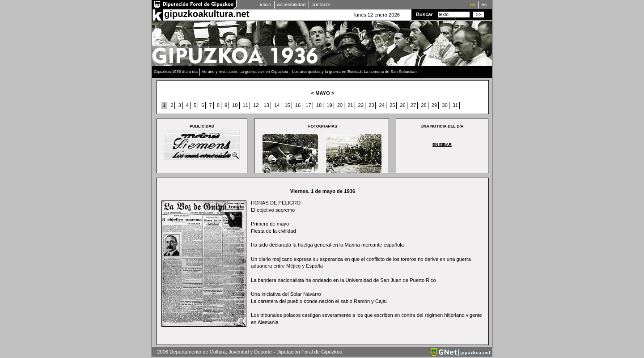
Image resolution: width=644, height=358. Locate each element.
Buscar (424, 14)
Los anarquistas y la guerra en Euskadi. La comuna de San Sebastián (354, 72)
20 (340, 105)
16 (298, 105)
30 (445, 105)
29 (434, 105)
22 (361, 105)
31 (455, 105)
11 (246, 105)
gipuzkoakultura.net (207, 14)
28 (424, 105)
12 (256, 105)
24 (381, 105)
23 (371, 105)
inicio (266, 4)
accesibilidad (292, 4)
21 (350, 105)
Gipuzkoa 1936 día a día (176, 72)
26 (402, 105)
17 (308, 105)
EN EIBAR (442, 145)
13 (266, 105)
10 (235, 105)
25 (392, 105)
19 (329, 105)
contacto (321, 4)
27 (413, 105)
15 (287, 105)
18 (319, 105)
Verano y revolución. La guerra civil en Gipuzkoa (245, 72)
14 (277, 105)
